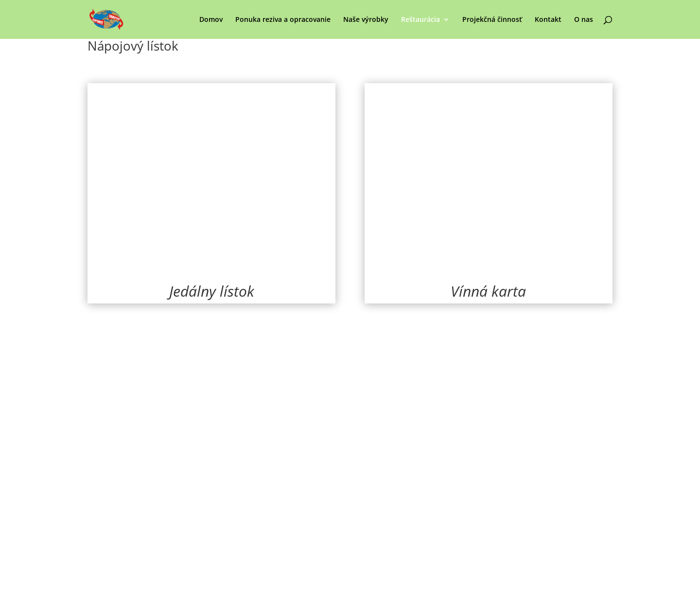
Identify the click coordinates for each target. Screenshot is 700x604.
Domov (211, 20)
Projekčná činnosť (492, 20)
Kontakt (548, 20)
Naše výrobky (366, 20)
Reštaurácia (420, 20)
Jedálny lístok (212, 291)
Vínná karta (488, 291)
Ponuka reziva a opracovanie (283, 20)
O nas (584, 20)
